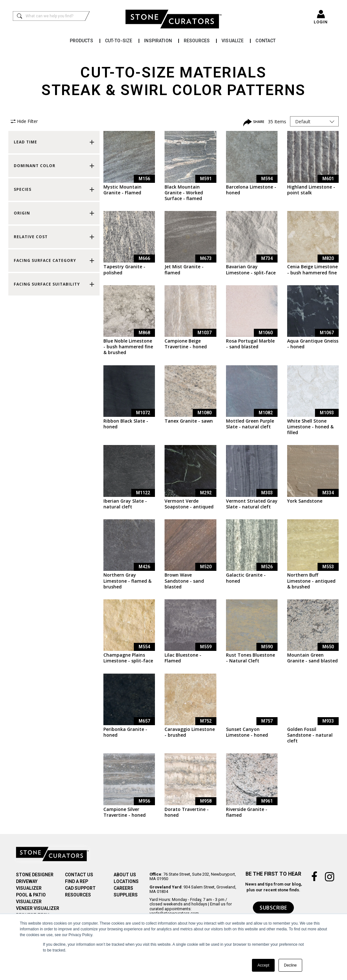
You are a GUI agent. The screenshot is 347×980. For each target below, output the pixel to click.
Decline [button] (290, 965)
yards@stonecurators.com (174, 913)
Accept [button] (263, 965)
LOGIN (321, 22)
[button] (54, 142)
